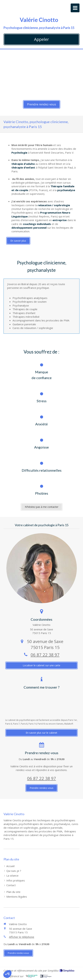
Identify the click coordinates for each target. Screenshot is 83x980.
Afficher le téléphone (22, 937)
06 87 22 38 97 (45, 655)
